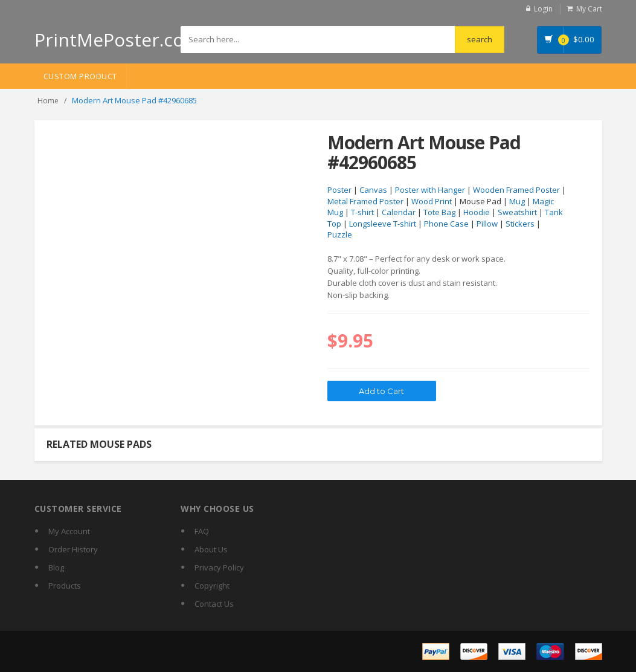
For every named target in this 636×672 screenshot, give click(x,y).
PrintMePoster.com (117, 40)
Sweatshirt (517, 212)
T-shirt (362, 212)
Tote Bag (439, 212)
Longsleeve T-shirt (383, 224)
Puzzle (340, 234)
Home (48, 101)
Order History (73, 549)
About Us (211, 549)
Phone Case (446, 224)
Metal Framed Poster (365, 201)
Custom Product (80, 76)
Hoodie (477, 212)
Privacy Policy (219, 567)
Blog (56, 567)
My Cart (589, 9)
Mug (517, 201)
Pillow (487, 224)
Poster (339, 190)
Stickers (520, 224)
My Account (69, 531)
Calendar (399, 212)
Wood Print (432, 201)
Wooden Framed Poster (516, 190)
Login (543, 9)
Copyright (212, 586)
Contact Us (214, 604)
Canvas (373, 190)
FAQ (202, 531)
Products (65, 586)
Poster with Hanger (430, 190)
